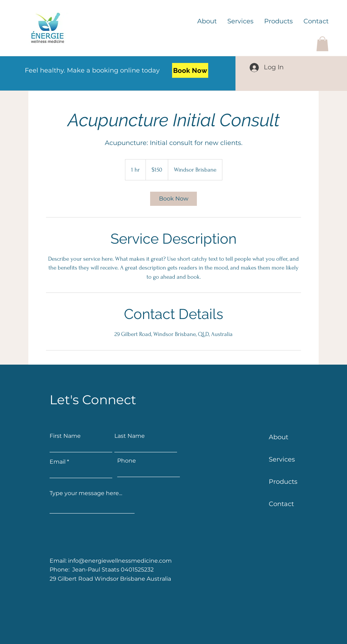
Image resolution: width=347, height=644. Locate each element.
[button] (322, 44)
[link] (173, 199)
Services (282, 459)
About (278, 437)
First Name (65, 436)
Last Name (130, 436)
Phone (127, 461)
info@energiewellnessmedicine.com (120, 561)
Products (283, 482)
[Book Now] (190, 70)
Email (58, 462)
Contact (281, 504)
